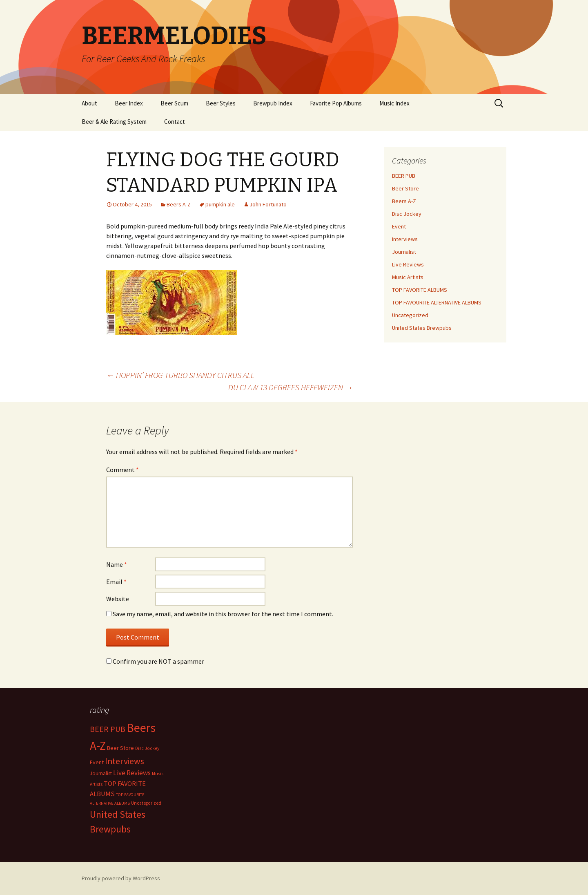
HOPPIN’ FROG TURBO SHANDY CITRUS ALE (180, 375)
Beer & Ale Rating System (114, 122)
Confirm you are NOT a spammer (155, 661)
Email (116, 582)
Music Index (394, 103)
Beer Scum (174, 103)
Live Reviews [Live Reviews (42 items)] (132, 773)
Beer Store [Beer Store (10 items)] (120, 748)
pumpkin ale (220, 204)
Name (117, 564)
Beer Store (405, 188)
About (89, 103)
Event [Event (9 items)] (97, 762)
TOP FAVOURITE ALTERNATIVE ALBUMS (437, 302)
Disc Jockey (407, 214)
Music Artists (408, 277)
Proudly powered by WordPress (121, 878)
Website (118, 599)
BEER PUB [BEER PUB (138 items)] (108, 729)
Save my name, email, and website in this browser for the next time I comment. (223, 614)
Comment (122, 470)
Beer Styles (221, 103)
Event (399, 226)
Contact (175, 122)
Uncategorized (410, 315)
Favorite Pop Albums (336, 103)
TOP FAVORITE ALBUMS (420, 290)
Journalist (404, 252)
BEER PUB (404, 176)
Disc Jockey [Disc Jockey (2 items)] (147, 748)
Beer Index (129, 103)
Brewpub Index (273, 103)
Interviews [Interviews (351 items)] (125, 761)
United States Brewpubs (422, 328)
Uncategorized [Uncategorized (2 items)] (146, 803)
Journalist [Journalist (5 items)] (101, 773)
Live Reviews (408, 264)
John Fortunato (268, 204)
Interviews (405, 239)
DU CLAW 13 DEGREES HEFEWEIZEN (291, 387)
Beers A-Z (179, 204)
